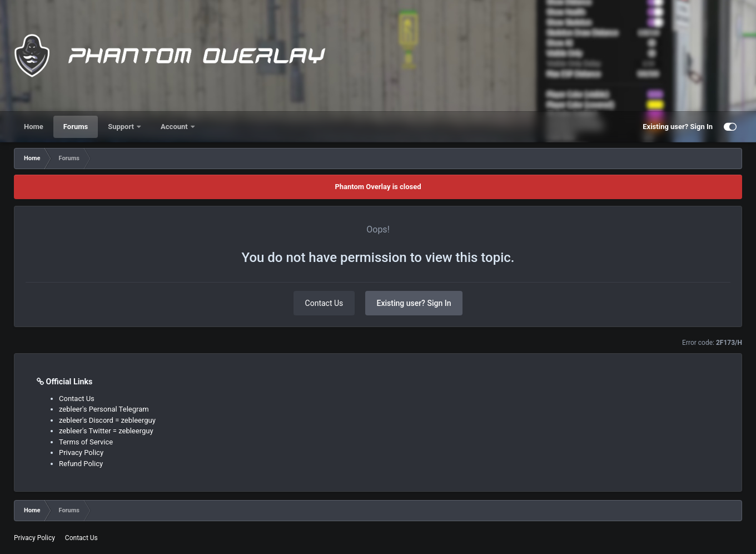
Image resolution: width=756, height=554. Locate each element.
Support (122, 127)
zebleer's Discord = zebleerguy (107, 420)
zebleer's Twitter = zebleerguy (106, 431)
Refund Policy (81, 464)
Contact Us (324, 303)
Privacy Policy (81, 452)
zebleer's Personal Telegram (104, 409)
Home (34, 127)
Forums (76, 127)
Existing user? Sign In (678, 127)
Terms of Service (86, 442)
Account (175, 127)
